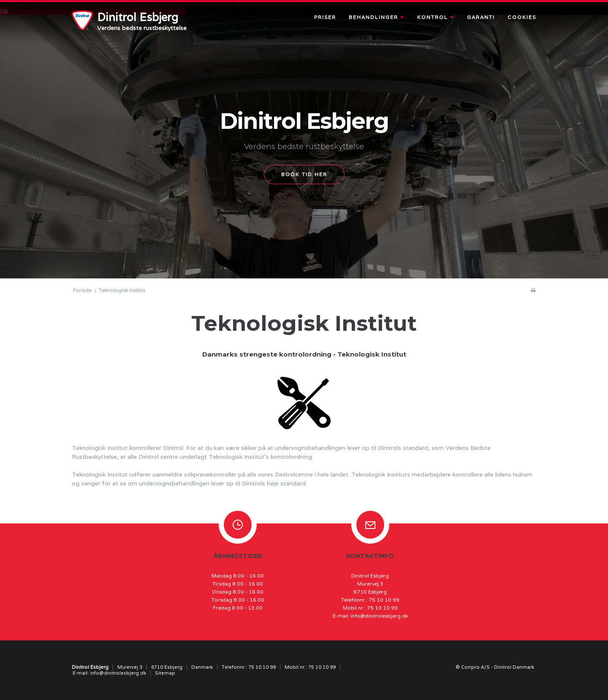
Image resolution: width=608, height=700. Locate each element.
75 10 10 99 (384, 600)
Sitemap (165, 673)
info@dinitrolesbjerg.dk (379, 616)
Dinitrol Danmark (514, 667)
